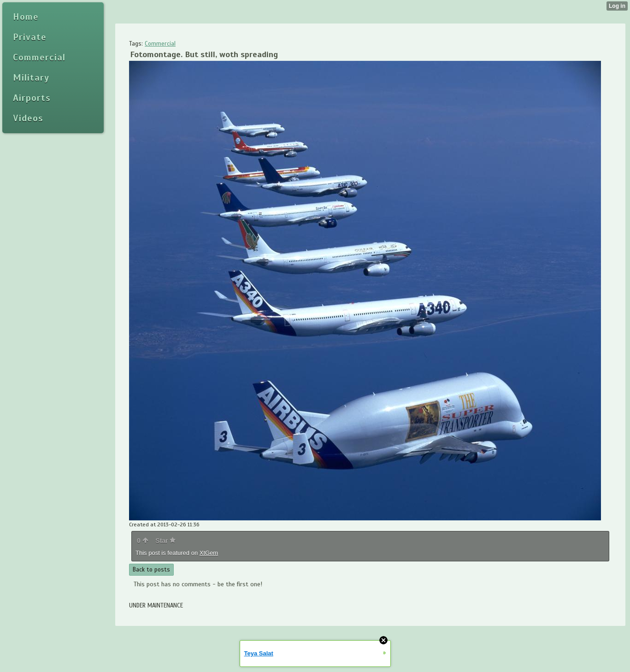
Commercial (160, 44)
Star (165, 541)
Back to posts (151, 570)
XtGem (209, 553)
